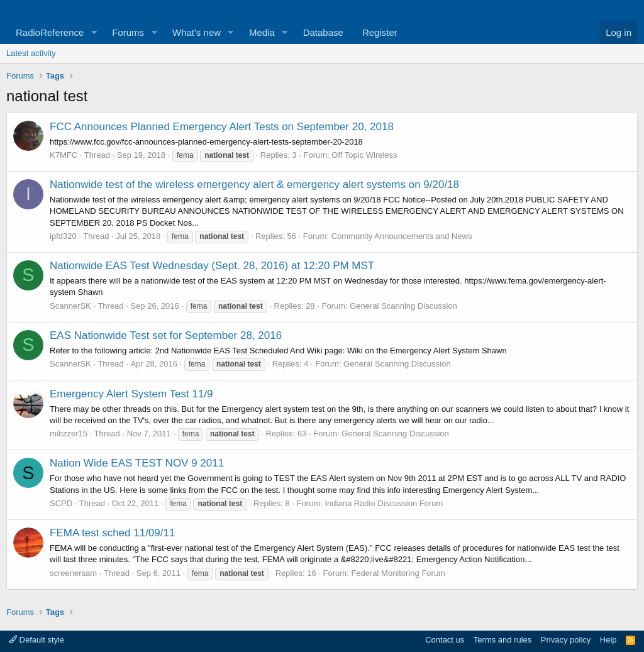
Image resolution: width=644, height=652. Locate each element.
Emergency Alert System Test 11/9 (131, 394)
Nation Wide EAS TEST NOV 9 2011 (137, 463)
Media (262, 32)
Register (380, 32)
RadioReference (50, 32)
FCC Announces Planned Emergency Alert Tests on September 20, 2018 (222, 127)
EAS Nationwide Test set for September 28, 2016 (166, 335)
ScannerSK (70, 306)
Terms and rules (502, 640)
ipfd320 (63, 236)
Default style (36, 640)
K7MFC (64, 155)
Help (608, 640)
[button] (94, 32)
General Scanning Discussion (403, 306)
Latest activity (31, 53)
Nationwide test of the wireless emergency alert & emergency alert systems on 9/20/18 (254, 185)
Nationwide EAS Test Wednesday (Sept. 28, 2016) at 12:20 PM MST (212, 266)
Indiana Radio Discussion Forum (384, 503)
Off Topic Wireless (364, 155)
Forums (128, 32)
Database (323, 32)
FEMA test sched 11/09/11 (112, 533)
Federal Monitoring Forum (398, 573)
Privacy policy (566, 640)
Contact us (445, 640)
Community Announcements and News (402, 236)
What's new (197, 32)
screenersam (73, 573)
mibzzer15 (69, 434)
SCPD (61, 503)
